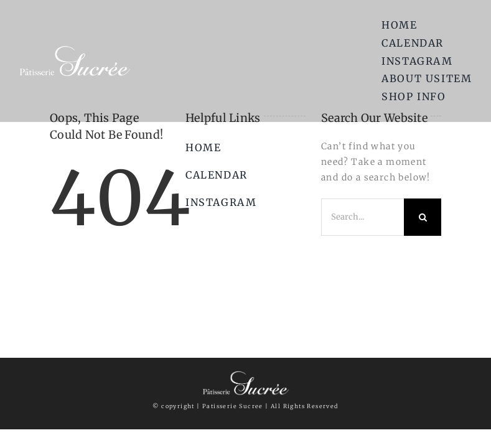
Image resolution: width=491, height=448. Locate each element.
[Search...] (362, 217)
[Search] (423, 217)
